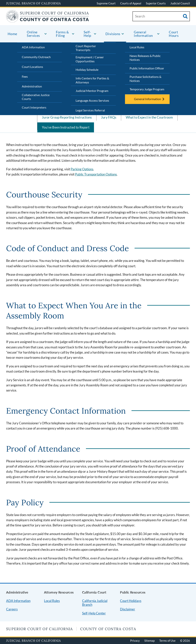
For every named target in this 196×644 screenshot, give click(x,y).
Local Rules (137, 47)
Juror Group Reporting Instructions (67, 117)
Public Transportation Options (96, 174)
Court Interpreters (34, 107)
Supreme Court (106, 3)
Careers (12, 609)
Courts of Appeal (131, 3)
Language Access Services (92, 100)
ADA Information (33, 47)
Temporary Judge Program (147, 89)
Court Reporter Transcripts (86, 48)
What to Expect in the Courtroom (149, 117)
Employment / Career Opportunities (90, 59)
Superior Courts (156, 3)
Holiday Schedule (87, 70)
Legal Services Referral (90, 110)
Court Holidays (131, 601)
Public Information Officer (147, 68)
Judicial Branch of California (33, 3)
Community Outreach (36, 57)
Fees (25, 76)
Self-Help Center (94, 613)
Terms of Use (167, 641)
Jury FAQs (109, 117)
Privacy (135, 641)
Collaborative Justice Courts (36, 97)
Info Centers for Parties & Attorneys (92, 80)
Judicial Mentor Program (92, 91)
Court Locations (32, 67)
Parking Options (82, 169)
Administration (32, 86)
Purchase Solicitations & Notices (145, 79)
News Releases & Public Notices (145, 58)
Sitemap (149, 641)
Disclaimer (128, 609)
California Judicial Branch (95, 603)
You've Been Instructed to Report (66, 127)
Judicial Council (180, 3)
